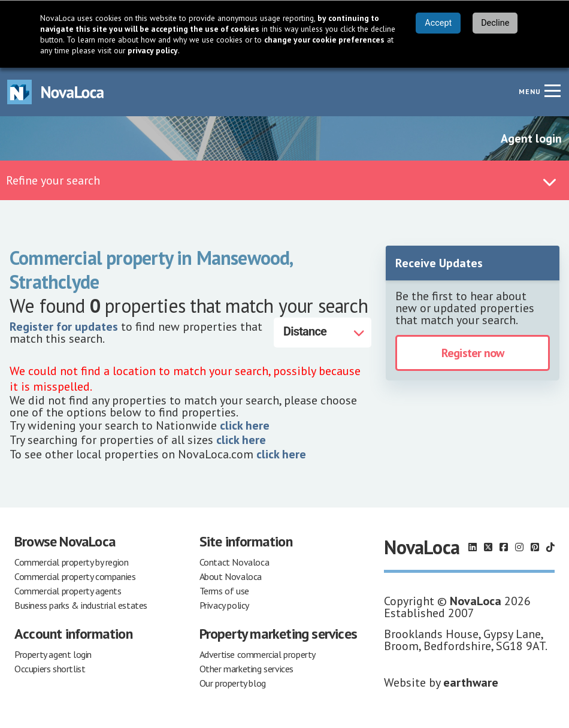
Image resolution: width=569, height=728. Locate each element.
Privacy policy (224, 605)
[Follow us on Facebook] (504, 547)
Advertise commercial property (258, 654)
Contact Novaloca (234, 562)
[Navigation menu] (552, 90)
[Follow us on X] (488, 547)
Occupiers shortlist (50, 669)
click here (245, 425)
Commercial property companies (75, 576)
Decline (495, 23)
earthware (471, 682)
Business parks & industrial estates (81, 605)
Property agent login (53, 654)
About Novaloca (231, 576)
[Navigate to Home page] (56, 92)
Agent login (531, 138)
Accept (438, 23)
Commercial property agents (68, 591)
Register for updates (64, 327)
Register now (473, 353)
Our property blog (233, 683)
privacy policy (153, 50)
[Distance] (323, 333)
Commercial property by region (71, 562)
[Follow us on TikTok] (550, 547)
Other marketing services (246, 669)
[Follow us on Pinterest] (535, 547)
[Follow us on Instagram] (519, 547)
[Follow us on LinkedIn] (473, 547)
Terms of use (224, 591)
